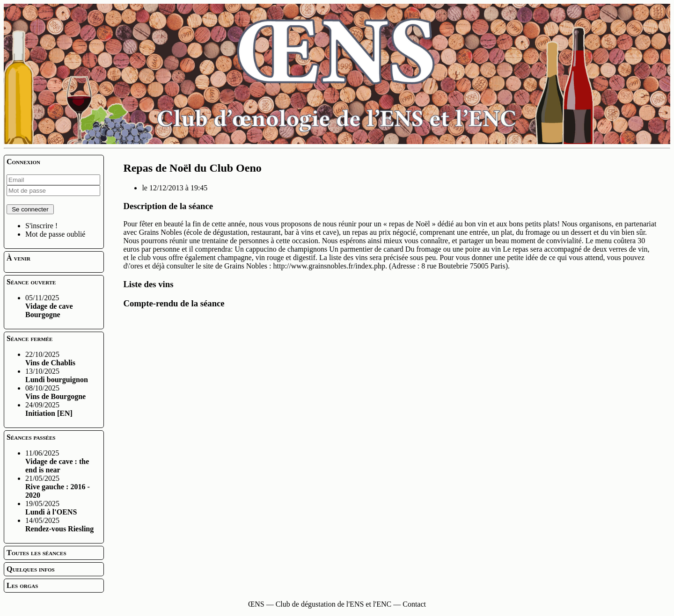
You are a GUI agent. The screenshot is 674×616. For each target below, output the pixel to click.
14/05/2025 (59, 525)
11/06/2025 (57, 461)
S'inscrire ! (41, 226)
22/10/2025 (50, 359)
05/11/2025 (49, 306)
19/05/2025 (51, 508)
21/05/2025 (58, 487)
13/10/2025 (57, 375)
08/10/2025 (55, 392)
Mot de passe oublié (55, 234)
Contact (414, 604)
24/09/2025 (49, 409)
